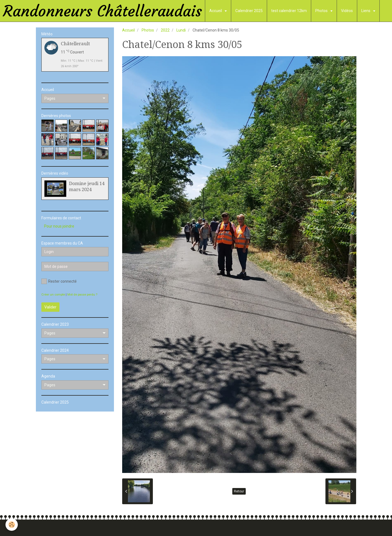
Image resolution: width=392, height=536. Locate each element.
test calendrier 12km (289, 11)
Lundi (181, 30)
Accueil (216, 11)
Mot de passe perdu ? (82, 295)
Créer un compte (53, 295)
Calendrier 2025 (249, 11)
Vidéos (347, 11)
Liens (366, 11)
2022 (165, 30)
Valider (50, 307)
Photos (322, 11)
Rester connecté (59, 281)
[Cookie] (12, 525)
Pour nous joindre (59, 226)
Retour (239, 491)
